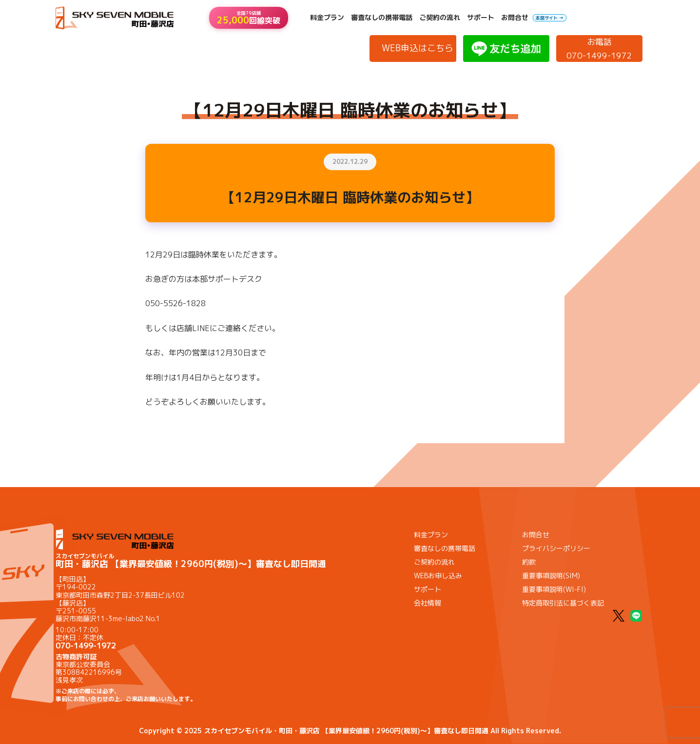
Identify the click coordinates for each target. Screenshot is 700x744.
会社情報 (428, 603)
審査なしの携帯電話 (382, 18)
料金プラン (327, 18)
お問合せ (515, 18)
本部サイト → (550, 18)
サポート (481, 18)
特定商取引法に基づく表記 (563, 603)
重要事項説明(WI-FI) (554, 589)
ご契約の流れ (440, 18)
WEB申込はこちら (418, 48)
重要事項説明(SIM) (551, 576)
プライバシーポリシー (556, 548)
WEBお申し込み (438, 576)
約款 (529, 562)
